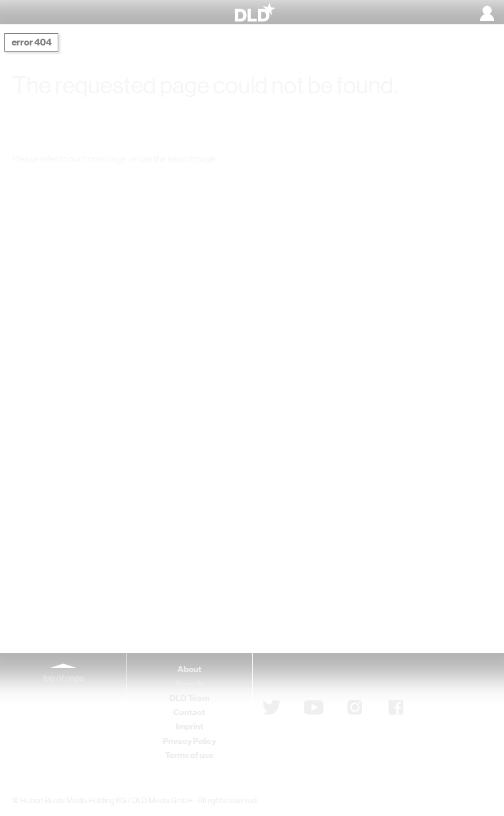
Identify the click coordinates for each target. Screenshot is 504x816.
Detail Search (369, 182)
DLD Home (127, 182)
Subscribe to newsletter (328, 676)
